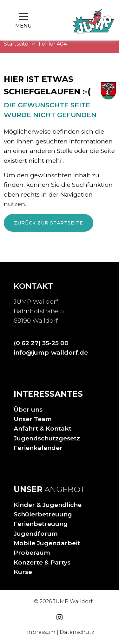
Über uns (28, 410)
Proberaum (32, 553)
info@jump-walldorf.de (51, 353)
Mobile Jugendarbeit (47, 543)
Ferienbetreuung (41, 524)
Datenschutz (77, 632)
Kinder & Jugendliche (48, 505)
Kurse (23, 572)
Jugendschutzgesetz (47, 438)
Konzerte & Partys (42, 562)
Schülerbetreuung (43, 514)
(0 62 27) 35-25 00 (41, 343)
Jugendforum (36, 534)
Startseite (16, 44)
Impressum (40, 632)
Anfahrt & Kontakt (43, 429)
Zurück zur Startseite (49, 223)
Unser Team (33, 419)
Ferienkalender (38, 448)
